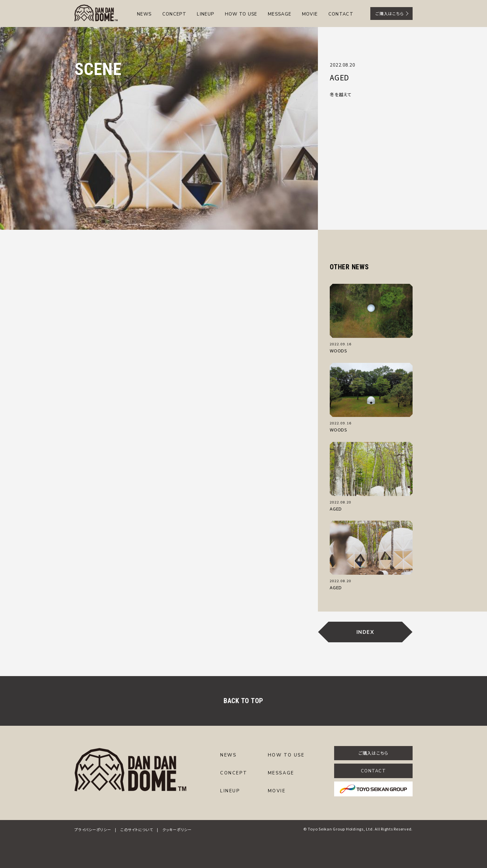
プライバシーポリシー (93, 829)
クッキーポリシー (177, 829)
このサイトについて (137, 829)
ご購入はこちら (389, 13)
